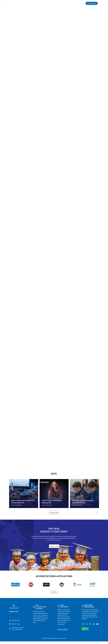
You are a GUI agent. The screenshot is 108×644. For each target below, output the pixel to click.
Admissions (43, 3)
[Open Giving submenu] (83, 3)
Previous (91, 515)
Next (97, 515)
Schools (52, 3)
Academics (61, 3)
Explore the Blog (54, 515)
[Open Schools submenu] (56, 3)
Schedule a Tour (92, 3)
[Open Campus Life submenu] (76, 3)
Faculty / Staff (63, 632)
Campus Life (71, 3)
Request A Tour (54, 549)
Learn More (54, 595)
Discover (34, 3)
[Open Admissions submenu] (47, 3)
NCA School (54, 641)
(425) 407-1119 (16, 623)
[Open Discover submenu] (37, 3)
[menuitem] (105, 3)
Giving (80, 3)
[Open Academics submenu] (65, 3)
